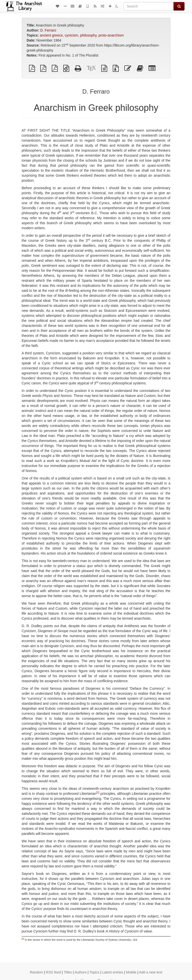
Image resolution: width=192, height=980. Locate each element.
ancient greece (51, 35)
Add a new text (151, 972)
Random (36, 972)
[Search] (149, 6)
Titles (68, 972)
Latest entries (113, 972)
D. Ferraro (48, 30)
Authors (80, 972)
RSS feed (53, 972)
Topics (94, 972)
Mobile (131, 972)
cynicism (71, 35)
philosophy (88, 35)
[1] (98, 792)
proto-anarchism (111, 35)
